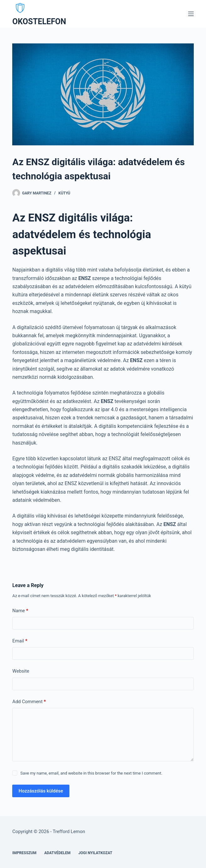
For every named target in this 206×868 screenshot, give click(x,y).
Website (21, 671)
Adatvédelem (57, 853)
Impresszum (24, 853)
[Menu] (191, 14)
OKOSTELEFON (39, 22)
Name (20, 611)
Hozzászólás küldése (41, 791)
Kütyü (64, 193)
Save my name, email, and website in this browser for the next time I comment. (91, 773)
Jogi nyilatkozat (95, 853)
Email (20, 641)
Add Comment (29, 702)
